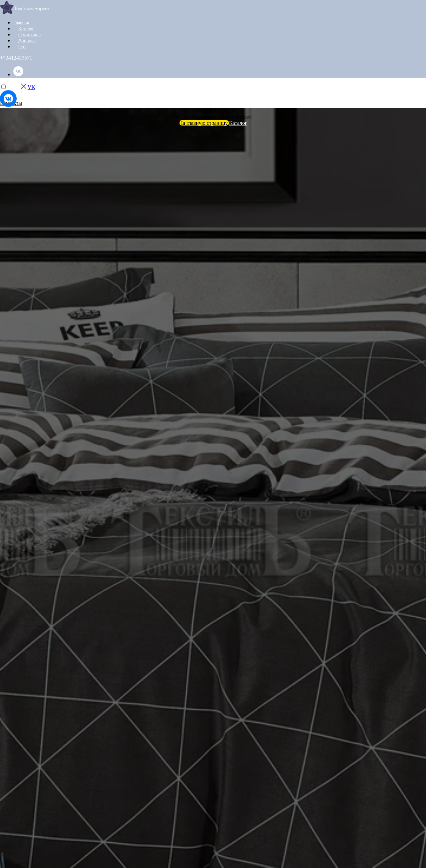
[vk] (18, 74)
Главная (21, 23)
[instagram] (18, 92)
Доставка (27, 41)
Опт (22, 47)
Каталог (26, 29)
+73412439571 (16, 58)
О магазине (29, 35)
